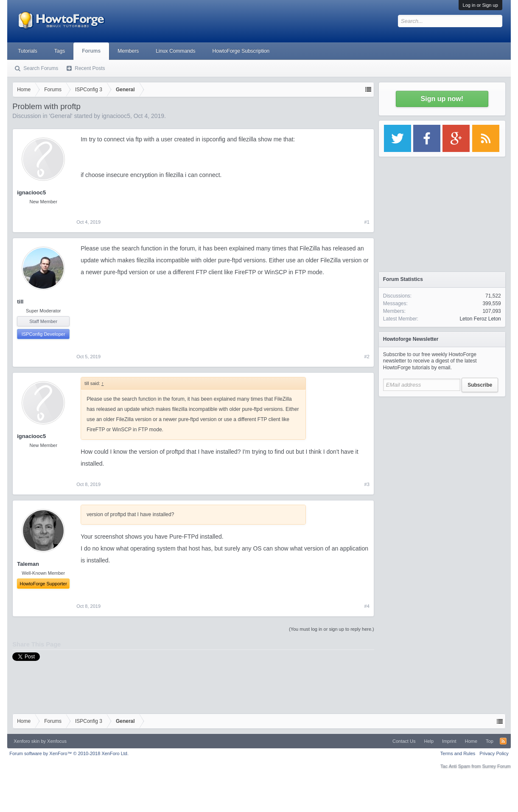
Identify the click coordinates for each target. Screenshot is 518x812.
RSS (503, 741)
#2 (367, 357)
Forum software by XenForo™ (69, 753)
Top (490, 741)
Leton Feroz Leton (480, 319)
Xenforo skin (27, 741)
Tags (60, 51)
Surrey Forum (497, 766)
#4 (367, 606)
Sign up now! (442, 99)
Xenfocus (57, 741)
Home (471, 741)
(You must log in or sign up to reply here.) (332, 629)
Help (429, 741)
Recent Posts (90, 68)
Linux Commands (175, 51)
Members (128, 51)
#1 (367, 222)
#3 (367, 484)
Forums (91, 51)
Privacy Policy (494, 753)
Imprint (449, 741)
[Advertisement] (442, 454)
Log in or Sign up (480, 5)
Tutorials (28, 51)
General (61, 116)
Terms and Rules (458, 753)
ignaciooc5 (116, 116)
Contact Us (404, 741)
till (20, 302)
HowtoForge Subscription (241, 51)
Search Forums (41, 68)
